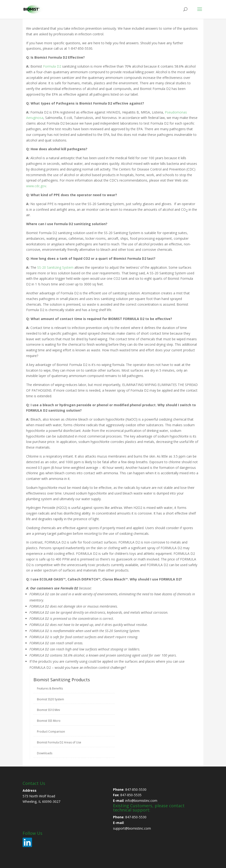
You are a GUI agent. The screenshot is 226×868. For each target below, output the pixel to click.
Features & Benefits (50, 688)
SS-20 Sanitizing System (55, 267)
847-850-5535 (131, 795)
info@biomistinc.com (141, 801)
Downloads (45, 753)
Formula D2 (52, 66)
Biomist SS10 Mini (48, 710)
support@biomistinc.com (132, 828)
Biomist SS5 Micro (49, 721)
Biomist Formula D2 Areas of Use (59, 742)
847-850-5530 (136, 789)
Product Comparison (51, 732)
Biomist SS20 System (50, 699)
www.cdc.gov (36, 186)
